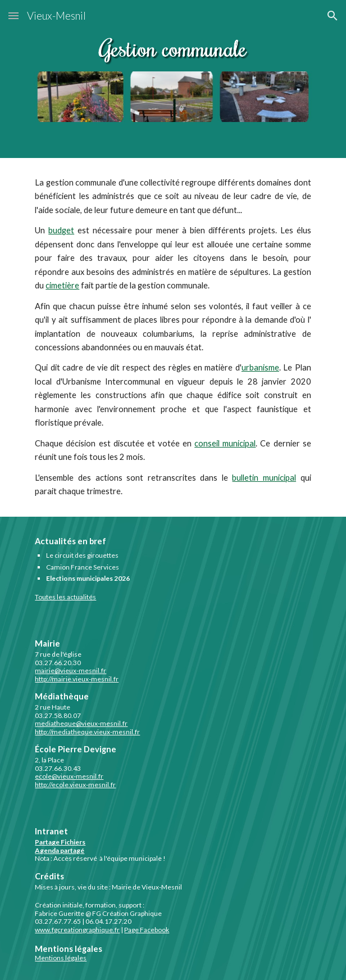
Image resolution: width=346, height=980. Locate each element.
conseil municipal (225, 443)
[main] (173, 337)
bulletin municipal (264, 478)
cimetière (62, 285)
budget (61, 230)
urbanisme (260, 367)
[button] (13, 15)
